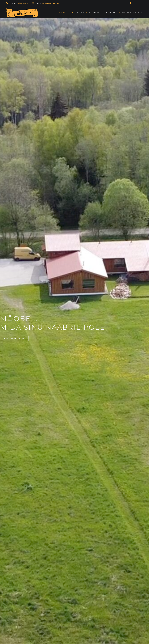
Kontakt (112, 12)
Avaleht (65, 12)
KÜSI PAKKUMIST (14, 339)
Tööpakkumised (132, 12)
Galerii (80, 12)
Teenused (95, 12)
